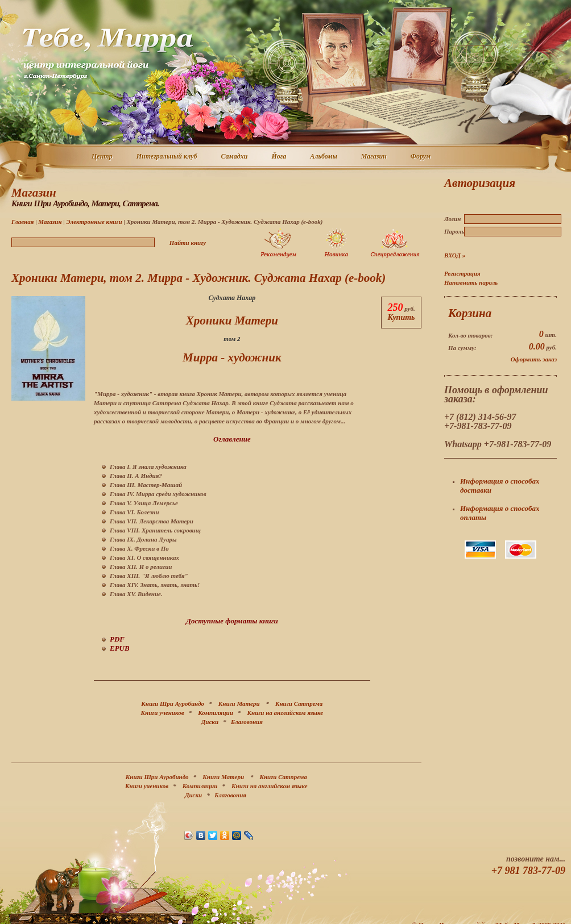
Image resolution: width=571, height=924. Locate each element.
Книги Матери (239, 704)
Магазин (375, 157)
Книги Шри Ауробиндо (173, 704)
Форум (421, 157)
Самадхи (235, 157)
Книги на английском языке (285, 713)
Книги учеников (163, 713)
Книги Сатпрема (299, 704)
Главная (22, 222)
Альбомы (324, 157)
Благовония (247, 722)
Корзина (470, 313)
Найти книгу (188, 243)
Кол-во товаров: (470, 335)
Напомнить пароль (471, 282)
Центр (103, 157)
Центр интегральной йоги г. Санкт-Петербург (107, 53)
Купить (401, 317)
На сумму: (462, 348)
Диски (210, 722)
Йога (279, 157)
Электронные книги (94, 222)
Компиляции (216, 713)
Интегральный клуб (167, 157)
